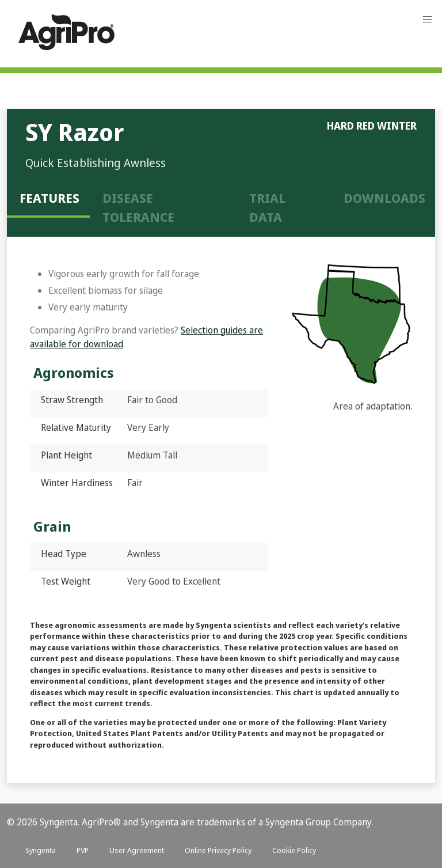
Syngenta (41, 850)
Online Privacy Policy (218, 850)
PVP (83, 850)
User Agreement (137, 850)
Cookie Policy (294, 850)
